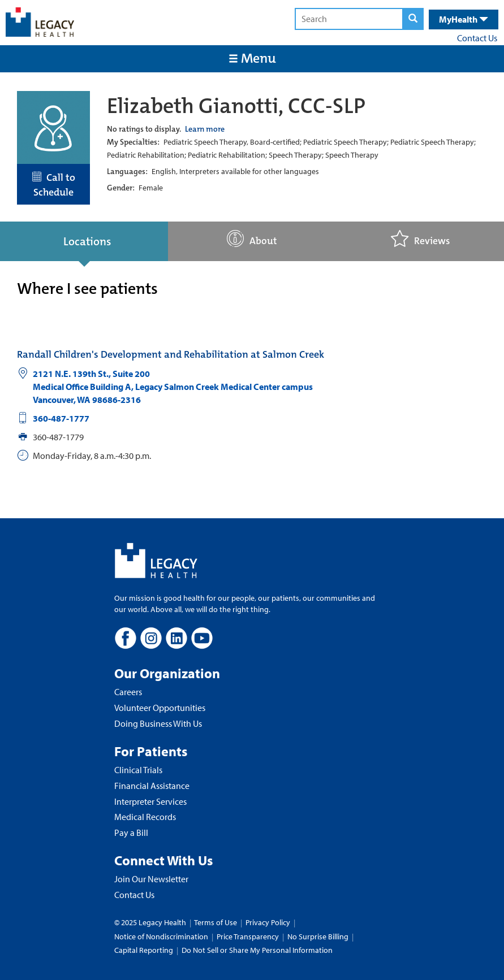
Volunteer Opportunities (160, 708)
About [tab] (252, 239)
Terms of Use (216, 922)
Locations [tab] (87, 241)
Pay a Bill (131, 832)
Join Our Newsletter (151, 879)
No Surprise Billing (318, 936)
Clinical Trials (138, 770)
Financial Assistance (152, 786)
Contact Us (477, 38)
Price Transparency (248, 936)
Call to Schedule (54, 185)
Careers (128, 692)
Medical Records (145, 817)
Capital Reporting (144, 950)
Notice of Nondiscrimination (161, 936)
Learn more (205, 129)
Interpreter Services (150, 801)
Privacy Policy (268, 922)
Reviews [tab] (420, 239)
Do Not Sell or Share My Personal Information (257, 950)
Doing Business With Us (158, 723)
